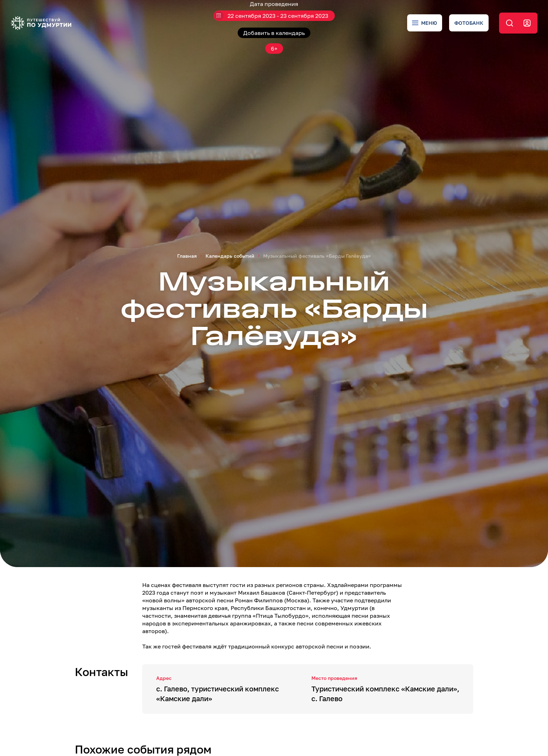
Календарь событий (230, 256)
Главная (187, 256)
